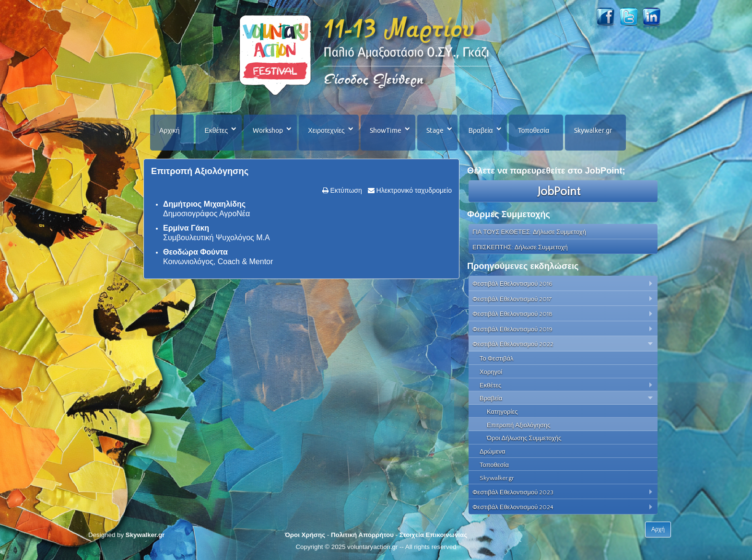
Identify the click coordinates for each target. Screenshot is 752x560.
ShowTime (386, 130)
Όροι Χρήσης (305, 535)
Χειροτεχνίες (326, 130)
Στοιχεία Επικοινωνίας (433, 535)
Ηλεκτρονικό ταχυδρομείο (413, 190)
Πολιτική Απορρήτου (362, 535)
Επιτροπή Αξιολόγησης (200, 171)
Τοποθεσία (534, 130)
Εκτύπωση (345, 190)
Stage (435, 130)
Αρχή (658, 529)
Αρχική (170, 130)
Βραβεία (481, 130)
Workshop (268, 130)
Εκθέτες (217, 130)
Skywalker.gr (593, 130)
